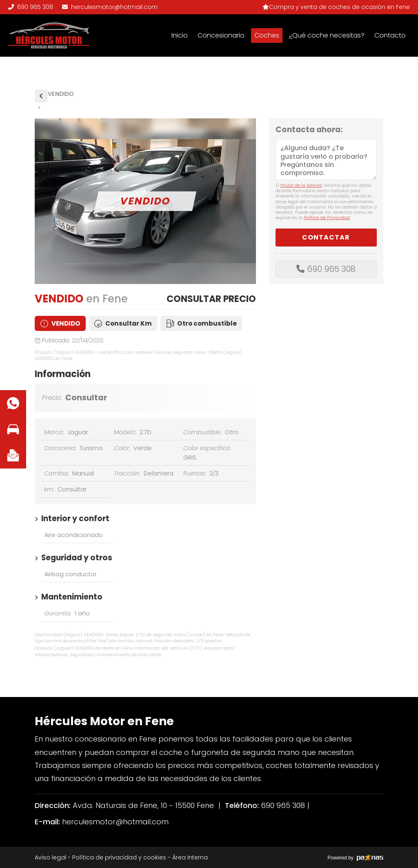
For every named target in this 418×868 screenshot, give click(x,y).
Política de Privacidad (327, 218)
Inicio (180, 35)
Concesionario (221, 35)
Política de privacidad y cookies (119, 857)
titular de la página (301, 185)
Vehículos (41, 96)
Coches (267, 35)
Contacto (390, 35)
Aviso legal (50, 857)
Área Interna (190, 857)
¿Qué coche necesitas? (327, 35)
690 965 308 (331, 269)
